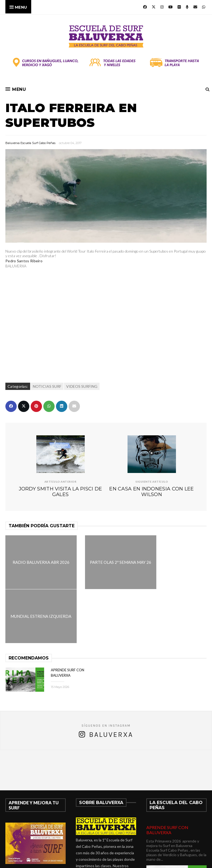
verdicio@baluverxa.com (106, 850)
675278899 (92, 844)
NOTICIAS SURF (47, 386)
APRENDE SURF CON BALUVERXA (167, 776)
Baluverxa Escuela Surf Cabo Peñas (30, 143)
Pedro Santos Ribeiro (24, 261)
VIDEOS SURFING (82, 386)
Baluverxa (111, 681)
